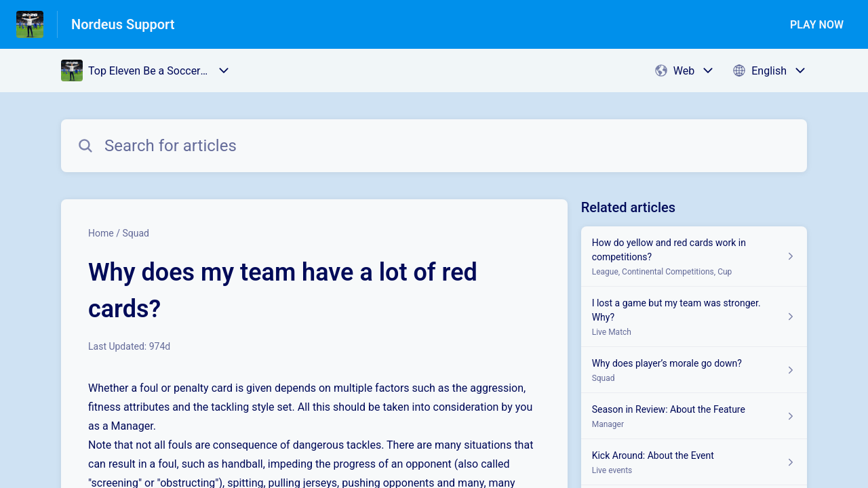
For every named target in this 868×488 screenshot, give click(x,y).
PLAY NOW (817, 25)
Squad (136, 233)
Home (101, 233)
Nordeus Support (123, 24)
